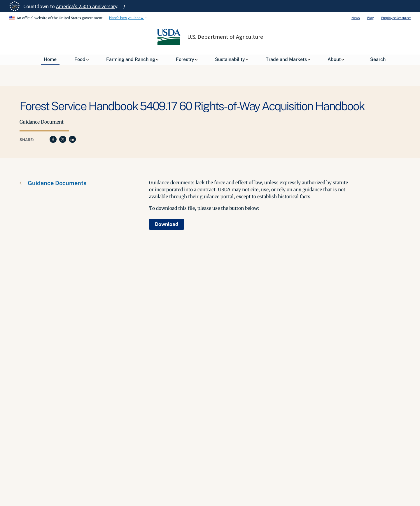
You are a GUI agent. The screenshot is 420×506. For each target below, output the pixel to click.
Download (167, 224)
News (356, 18)
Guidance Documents (57, 183)
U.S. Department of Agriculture (225, 37)
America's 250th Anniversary (87, 6)
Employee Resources (396, 18)
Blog (370, 18)
